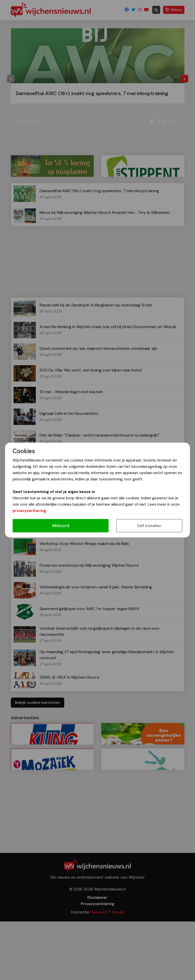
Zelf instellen (149, 526)
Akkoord (61, 526)
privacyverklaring (29, 511)
